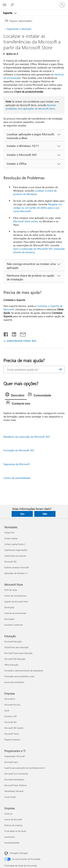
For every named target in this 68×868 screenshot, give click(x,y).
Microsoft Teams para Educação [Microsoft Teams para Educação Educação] (18, 653)
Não (45, 514)
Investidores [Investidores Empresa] (10, 837)
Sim (22, 514)
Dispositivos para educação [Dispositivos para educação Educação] (16, 647)
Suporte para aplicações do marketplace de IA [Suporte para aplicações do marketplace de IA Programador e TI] (25, 768)
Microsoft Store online (25, 221)
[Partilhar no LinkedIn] (13, 334)
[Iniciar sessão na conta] (62, 5)
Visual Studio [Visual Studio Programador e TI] (10, 797)
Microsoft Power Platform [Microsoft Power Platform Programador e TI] (16, 785)
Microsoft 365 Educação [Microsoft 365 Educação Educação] (15, 659)
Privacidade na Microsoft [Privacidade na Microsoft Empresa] (15, 831)
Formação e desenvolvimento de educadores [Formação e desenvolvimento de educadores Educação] (24, 671)
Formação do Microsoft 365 (19, 450)
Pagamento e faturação (18, 29)
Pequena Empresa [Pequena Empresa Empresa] (12, 740)
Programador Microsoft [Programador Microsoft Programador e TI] (15, 756)
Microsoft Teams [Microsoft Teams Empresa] (12, 734)
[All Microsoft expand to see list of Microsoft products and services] (5, 5)
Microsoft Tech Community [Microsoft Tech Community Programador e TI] (16, 774)
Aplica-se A (12, 54)
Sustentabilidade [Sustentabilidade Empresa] (12, 843)
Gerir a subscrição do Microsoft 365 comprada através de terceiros (39, 250)
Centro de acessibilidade (17, 478)
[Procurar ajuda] (13, 5)
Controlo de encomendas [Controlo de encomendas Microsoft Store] (15, 613)
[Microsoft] (34, 3)
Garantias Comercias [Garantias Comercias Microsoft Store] (14, 625)
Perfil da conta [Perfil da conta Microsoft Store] (11, 590)
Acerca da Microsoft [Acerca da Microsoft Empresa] (13, 819)
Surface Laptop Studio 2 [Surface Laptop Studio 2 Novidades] (15, 544)
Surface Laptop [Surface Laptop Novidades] (11, 538)
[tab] (16, 396)
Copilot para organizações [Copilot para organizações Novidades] (16, 550)
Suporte (8, 13)
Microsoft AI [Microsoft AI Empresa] (10, 699)
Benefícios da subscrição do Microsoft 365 (27, 437)
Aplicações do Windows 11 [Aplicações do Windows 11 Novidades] (16, 573)
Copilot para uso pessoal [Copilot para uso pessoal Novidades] (15, 556)
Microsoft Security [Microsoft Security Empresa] (12, 705)
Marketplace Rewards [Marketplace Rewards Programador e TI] (14, 791)
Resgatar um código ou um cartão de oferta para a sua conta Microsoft (38, 208)
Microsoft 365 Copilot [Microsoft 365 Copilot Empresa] (14, 728)
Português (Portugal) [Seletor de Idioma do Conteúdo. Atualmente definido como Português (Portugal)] (19, 853)
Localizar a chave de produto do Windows (35, 192)
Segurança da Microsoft (17, 464)
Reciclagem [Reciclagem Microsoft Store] (9, 619)
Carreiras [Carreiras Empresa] (8, 814)
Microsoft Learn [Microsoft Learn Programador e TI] (11, 762)
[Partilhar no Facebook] (6, 334)
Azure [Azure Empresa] (7, 710)
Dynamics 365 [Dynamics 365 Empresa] (11, 716)
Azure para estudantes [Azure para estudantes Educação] (14, 682)
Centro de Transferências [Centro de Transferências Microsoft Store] (15, 596)
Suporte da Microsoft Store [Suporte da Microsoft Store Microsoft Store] (16, 602)
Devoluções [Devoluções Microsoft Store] (9, 607)
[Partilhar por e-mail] (21, 334)
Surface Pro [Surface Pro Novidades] (9, 533)
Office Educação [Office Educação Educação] (11, 665)
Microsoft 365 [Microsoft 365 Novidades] (10, 562)
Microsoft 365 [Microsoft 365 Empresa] (10, 722)
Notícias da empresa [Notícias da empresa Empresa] (13, 825)
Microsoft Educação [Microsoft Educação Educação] (13, 641)
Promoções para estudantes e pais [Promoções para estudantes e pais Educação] (19, 676)
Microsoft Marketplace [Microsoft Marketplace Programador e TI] (14, 779)
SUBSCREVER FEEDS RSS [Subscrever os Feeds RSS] (22, 341)
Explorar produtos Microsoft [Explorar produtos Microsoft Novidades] (17, 567)
